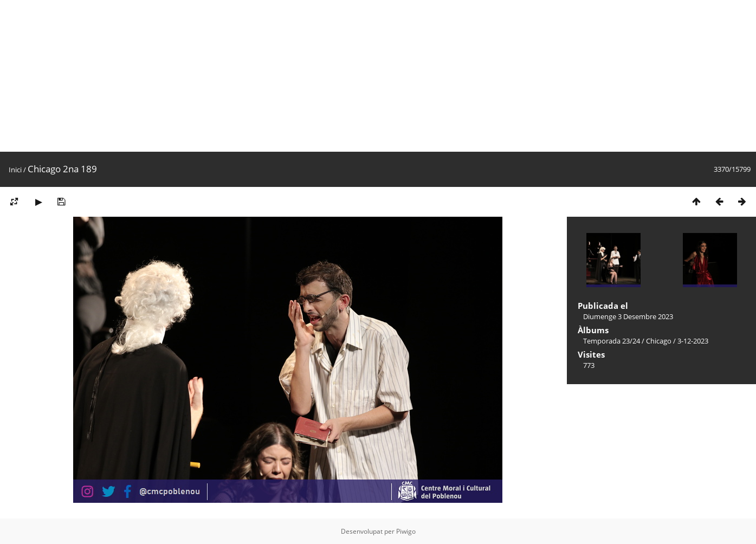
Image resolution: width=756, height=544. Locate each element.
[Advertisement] (325, 76)
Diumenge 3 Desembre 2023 (628, 316)
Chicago (659, 341)
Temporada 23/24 (612, 341)
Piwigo (406, 531)
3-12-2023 (693, 341)
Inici (15, 170)
